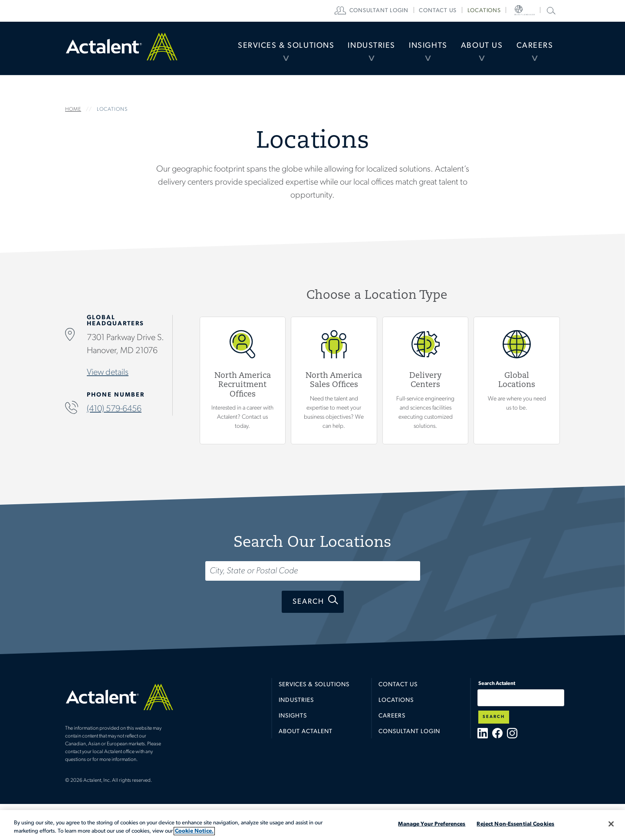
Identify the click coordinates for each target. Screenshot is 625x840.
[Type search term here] (521, 698)
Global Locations (517, 381)
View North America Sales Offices (334, 381)
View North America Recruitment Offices (243, 381)
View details (108, 373)
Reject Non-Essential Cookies (515, 824)
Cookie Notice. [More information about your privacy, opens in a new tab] (194, 831)
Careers (532, 50)
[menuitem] (261, 50)
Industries (353, 50)
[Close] (611, 824)
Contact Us (398, 685)
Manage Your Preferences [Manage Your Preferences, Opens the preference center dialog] (432, 824)
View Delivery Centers (426, 381)
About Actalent (306, 732)
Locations (496, 11)
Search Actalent (550, 10)
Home (122, 50)
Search (308, 602)
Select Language (529, 11)
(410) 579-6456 (114, 410)
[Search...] (313, 571)
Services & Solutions (261, 50)
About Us (474, 50)
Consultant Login (392, 11)
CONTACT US (450, 11)
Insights (415, 50)
